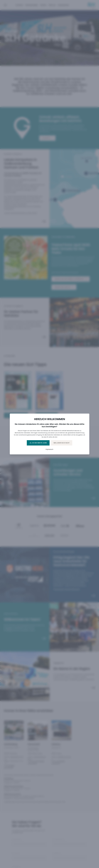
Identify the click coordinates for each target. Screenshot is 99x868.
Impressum (49, 449)
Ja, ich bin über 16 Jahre (38, 443)
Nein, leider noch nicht (62, 443)
